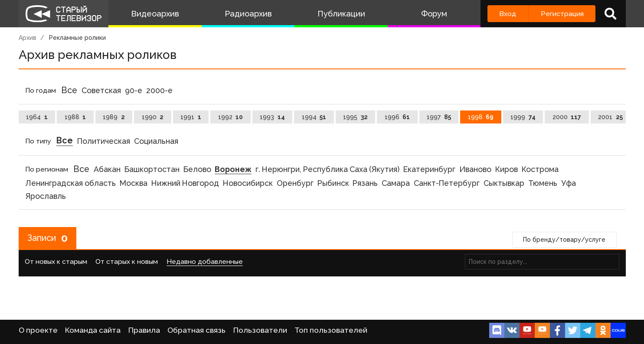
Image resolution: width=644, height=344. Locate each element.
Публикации (341, 14)
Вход (508, 14)
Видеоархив (155, 14)
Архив (28, 38)
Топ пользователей (331, 330)
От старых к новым (127, 261)
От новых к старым (56, 261)
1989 (114, 117)
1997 (439, 117)
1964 (37, 117)
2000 (567, 117)
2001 (610, 117)
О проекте (38, 330)
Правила (144, 330)
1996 (397, 117)
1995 (355, 117)
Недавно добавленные (205, 261)
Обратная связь (196, 330)
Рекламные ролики (77, 38)
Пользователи (260, 330)
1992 (231, 117)
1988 (75, 117)
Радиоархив (248, 14)
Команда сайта (93, 330)
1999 (523, 117)
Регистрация (562, 14)
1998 (481, 117)
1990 (153, 117)
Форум (434, 14)
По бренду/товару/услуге (564, 240)
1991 (191, 117)
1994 (314, 117)
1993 (272, 117)
